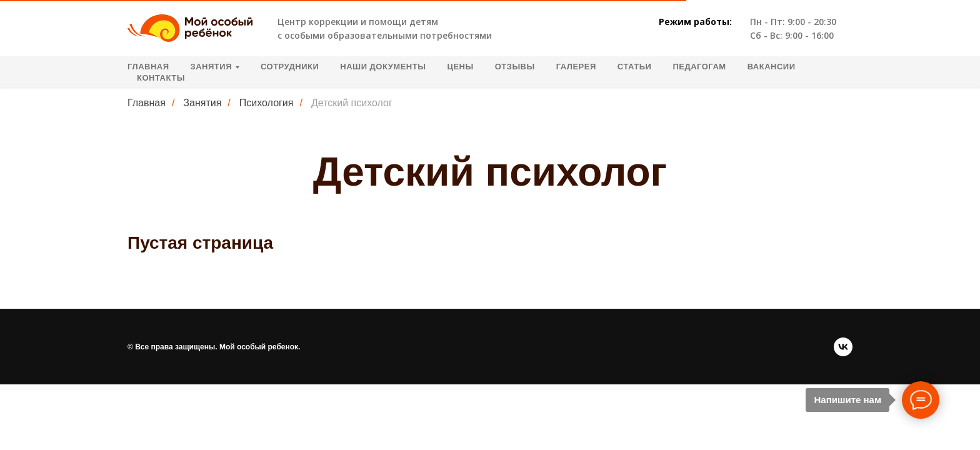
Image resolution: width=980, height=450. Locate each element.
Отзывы (515, 67)
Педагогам (699, 67)
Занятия (202, 103)
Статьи (635, 67)
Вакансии (772, 67)
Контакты (161, 78)
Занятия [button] (211, 67)
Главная (148, 67)
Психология (267, 103)
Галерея (576, 67)
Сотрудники (290, 67)
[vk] (843, 347)
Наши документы (383, 67)
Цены (460, 67)
